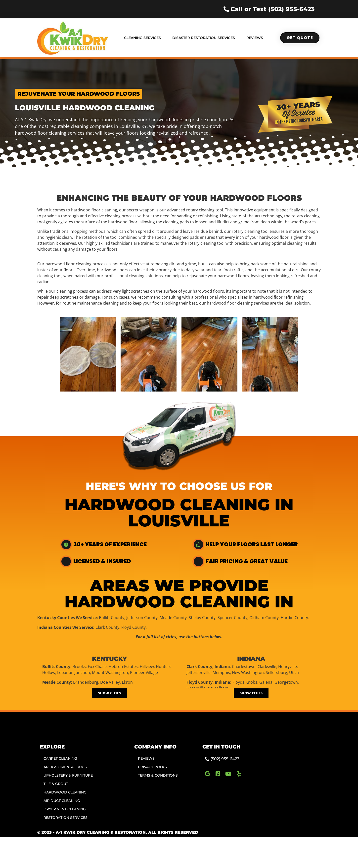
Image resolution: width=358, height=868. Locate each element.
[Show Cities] (109, 693)
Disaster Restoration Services (204, 38)
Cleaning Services (142, 38)
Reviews (255, 38)
